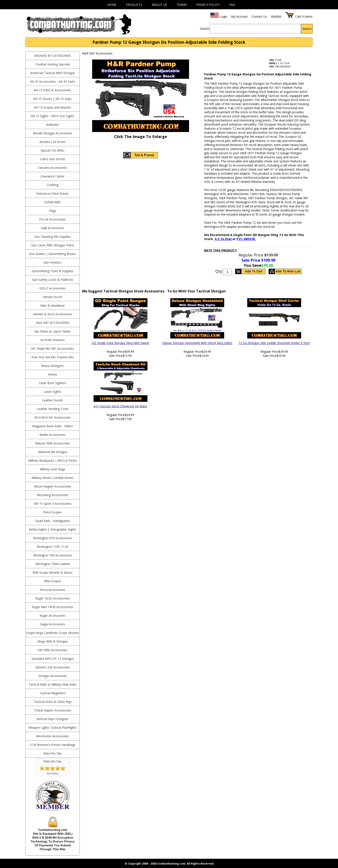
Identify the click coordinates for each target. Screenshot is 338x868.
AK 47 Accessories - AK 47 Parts (53, 82)
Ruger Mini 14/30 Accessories (52, 607)
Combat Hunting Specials (53, 64)
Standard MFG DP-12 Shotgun (53, 659)
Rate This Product (221, 250)
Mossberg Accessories (53, 495)
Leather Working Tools (53, 409)
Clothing (52, 185)
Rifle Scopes (52, 581)
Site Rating (53, 773)
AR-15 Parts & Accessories (52, 90)
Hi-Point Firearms (52, 340)
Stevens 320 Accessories (53, 667)
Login (223, 16)
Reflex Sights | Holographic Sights (53, 529)
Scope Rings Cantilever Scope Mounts (52, 633)
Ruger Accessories (52, 616)
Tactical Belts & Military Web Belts (52, 684)
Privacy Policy (208, 5)
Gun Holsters (53, 262)
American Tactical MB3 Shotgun (53, 73)
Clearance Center (52, 176)
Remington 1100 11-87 (53, 547)
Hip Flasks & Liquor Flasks (52, 331)
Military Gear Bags (52, 469)
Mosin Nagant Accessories (52, 486)
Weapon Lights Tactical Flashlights (52, 727)
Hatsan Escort (52, 297)
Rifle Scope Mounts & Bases (52, 572)
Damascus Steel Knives (52, 193)
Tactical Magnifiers (53, 693)
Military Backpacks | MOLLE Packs (53, 460)
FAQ (232, 5)
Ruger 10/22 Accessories (53, 598)
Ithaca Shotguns (52, 366)
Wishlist (276, 16)
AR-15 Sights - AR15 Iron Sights (53, 116)
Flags (53, 211)
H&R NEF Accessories (53, 323)
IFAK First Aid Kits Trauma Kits (52, 357)
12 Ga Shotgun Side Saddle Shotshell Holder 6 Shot (274, 343)
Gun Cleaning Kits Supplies (53, 237)
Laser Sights (52, 392)
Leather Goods (52, 400)
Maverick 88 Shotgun (53, 452)
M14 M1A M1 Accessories (52, 417)
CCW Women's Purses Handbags (52, 745)
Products (134, 5)
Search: (205, 29)
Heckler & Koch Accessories (52, 314)
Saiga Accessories (53, 624)
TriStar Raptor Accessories (53, 710)
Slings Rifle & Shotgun (53, 641)
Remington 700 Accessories (53, 555)
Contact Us (259, 16)
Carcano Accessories (52, 168)
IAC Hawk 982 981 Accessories (52, 349)
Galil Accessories (53, 228)
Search (307, 29)
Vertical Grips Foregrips (52, 719)
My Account (239, 16)
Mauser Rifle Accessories (53, 443)
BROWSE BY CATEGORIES (53, 56)
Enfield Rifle (52, 202)
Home (112, 5)
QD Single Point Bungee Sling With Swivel (120, 343)
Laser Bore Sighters (53, 383)
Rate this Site (52, 753)
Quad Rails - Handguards (53, 521)
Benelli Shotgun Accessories (53, 133)
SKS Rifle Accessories (53, 650)
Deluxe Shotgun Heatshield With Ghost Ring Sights (197, 343)
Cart (298, 16)
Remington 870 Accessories (53, 538)
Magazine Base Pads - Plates (52, 426)
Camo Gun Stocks (53, 159)
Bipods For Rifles (53, 150)
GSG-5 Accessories (53, 288)
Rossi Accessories (53, 590)
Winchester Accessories (52, 736)
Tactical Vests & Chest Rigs (53, 702)
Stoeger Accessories (53, 676)
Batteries (52, 125)
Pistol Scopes (52, 512)
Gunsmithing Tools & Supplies (53, 271)
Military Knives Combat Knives (52, 478)
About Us (159, 5)
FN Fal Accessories (52, 219)
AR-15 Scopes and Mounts (53, 107)
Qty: (219, 271)
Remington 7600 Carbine (53, 564)
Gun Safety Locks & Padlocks (53, 280)
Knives (53, 374)
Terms (182, 5)
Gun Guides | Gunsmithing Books (52, 254)
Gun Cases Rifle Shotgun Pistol (52, 245)
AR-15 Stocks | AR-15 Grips (53, 99)
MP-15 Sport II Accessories (52, 504)
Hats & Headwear (52, 305)
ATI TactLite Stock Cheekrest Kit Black (120, 406)
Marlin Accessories (52, 435)
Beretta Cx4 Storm (52, 142)
